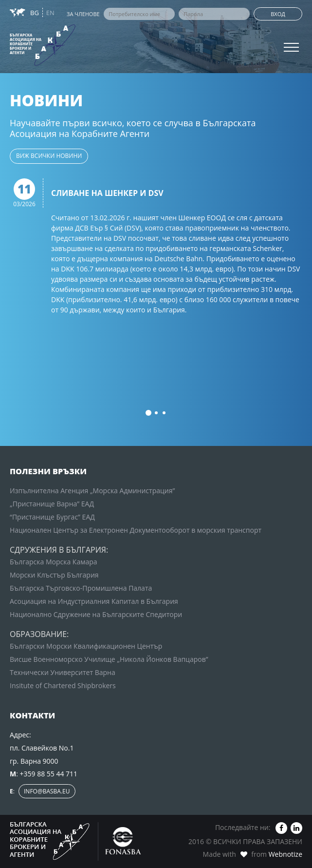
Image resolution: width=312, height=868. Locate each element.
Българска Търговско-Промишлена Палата (81, 588)
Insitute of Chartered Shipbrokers (63, 685)
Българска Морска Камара (54, 562)
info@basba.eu (47, 791)
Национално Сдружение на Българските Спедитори (96, 614)
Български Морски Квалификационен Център (86, 646)
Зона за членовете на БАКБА (59, 43)
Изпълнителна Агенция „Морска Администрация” (92, 491)
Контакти (24, 63)
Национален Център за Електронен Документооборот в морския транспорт (136, 530)
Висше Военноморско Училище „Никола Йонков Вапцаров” (109, 659)
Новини (21, 23)
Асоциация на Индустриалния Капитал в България (94, 601)
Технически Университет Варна (63, 672)
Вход (278, 14)
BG (35, 13)
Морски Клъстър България (54, 575)
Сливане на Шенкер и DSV (107, 193)
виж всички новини (49, 156)
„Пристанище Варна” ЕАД (52, 504)
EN (50, 13)
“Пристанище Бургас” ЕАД (52, 517)
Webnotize (285, 854)
